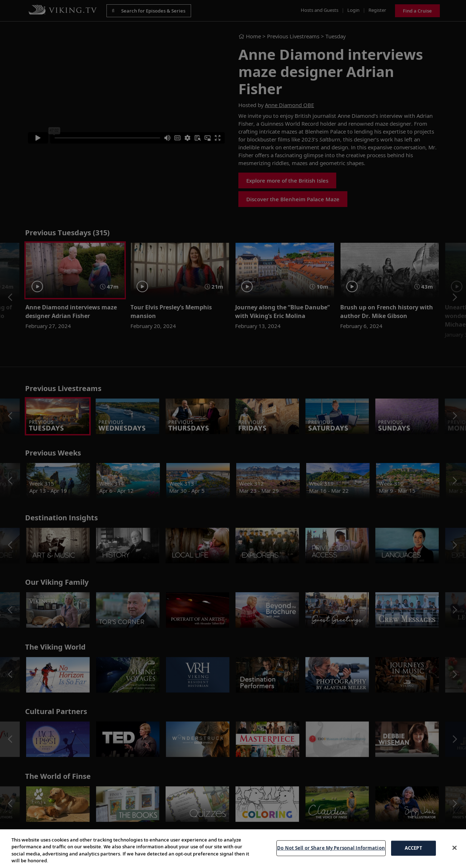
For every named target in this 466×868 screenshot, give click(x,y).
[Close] (455, 848)
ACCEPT (413, 848)
